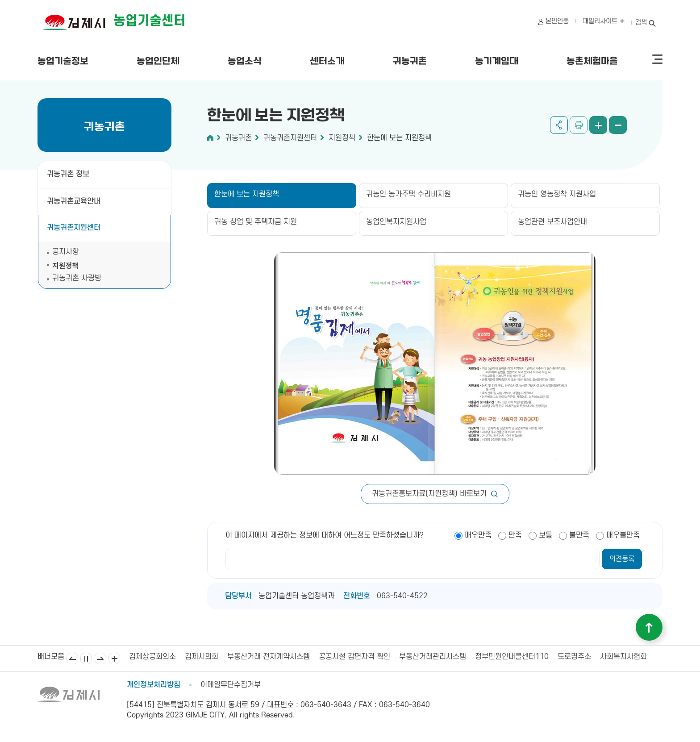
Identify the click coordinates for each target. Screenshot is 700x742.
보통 (546, 535)
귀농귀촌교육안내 (74, 201)
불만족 (579, 535)
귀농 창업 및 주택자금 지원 (256, 222)
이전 (72, 659)
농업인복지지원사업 (396, 222)
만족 (515, 535)
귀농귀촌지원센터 (74, 228)
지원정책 (65, 265)
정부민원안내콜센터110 (512, 657)
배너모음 (114, 659)
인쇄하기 (579, 125)
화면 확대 (598, 125)
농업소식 (245, 62)
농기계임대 (497, 62)
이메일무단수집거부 (231, 685)
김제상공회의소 (152, 657)
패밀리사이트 (604, 21)
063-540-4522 (402, 596)
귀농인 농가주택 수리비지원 (408, 194)
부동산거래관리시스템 (433, 657)
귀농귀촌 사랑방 (77, 278)
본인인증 (557, 21)
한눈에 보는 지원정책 (399, 138)
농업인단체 (158, 62)
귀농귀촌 (410, 62)
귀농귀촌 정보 (68, 174)
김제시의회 (202, 657)
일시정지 (86, 659)
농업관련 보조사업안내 (552, 222)
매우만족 (478, 535)
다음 (100, 659)
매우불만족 (623, 535)
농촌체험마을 (592, 62)
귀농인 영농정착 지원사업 (557, 194)
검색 (641, 23)
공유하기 (559, 125)
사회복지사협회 (623, 657)
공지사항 (66, 252)
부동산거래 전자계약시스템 (269, 657)
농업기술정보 (63, 62)
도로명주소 (574, 657)
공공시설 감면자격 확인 (354, 657)
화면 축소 (618, 125)
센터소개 (327, 62)
